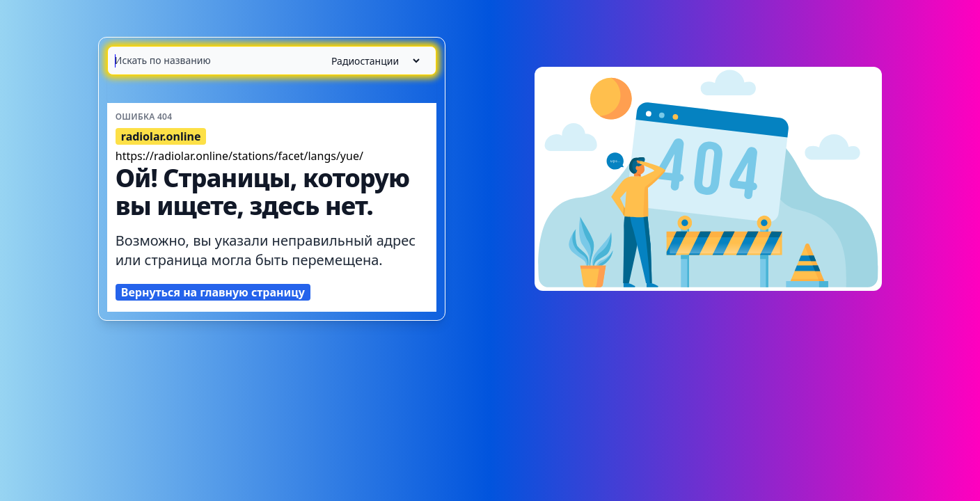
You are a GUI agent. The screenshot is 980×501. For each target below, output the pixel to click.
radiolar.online (161, 136)
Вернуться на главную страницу (213, 292)
